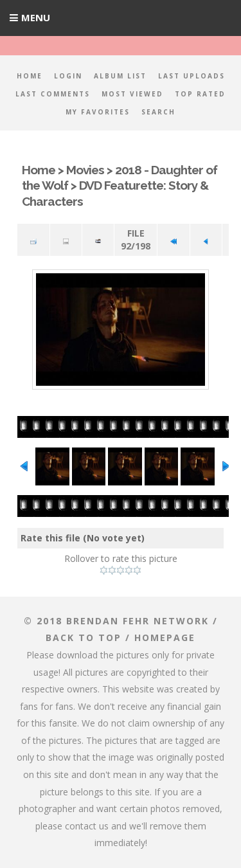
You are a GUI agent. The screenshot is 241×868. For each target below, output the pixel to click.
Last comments (53, 94)
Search (158, 112)
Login (68, 76)
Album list (120, 76)
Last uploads (192, 76)
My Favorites (98, 112)
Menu (36, 17)
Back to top (84, 637)
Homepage (165, 637)
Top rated (200, 94)
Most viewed (132, 94)
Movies (85, 170)
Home (30, 76)
